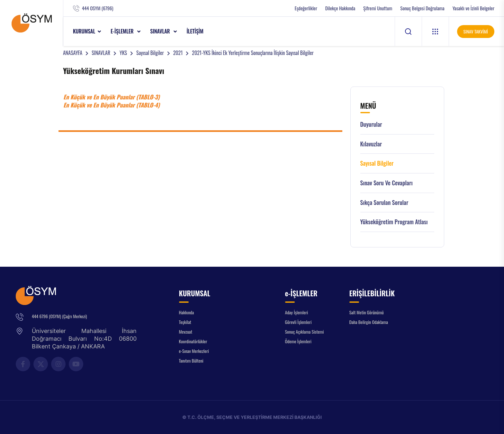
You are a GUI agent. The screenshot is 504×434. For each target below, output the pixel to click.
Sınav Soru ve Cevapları (387, 183)
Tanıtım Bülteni (191, 360)
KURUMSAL (84, 31)
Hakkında (187, 312)
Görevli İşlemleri (298, 322)
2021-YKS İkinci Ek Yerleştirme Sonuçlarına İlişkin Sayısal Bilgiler (253, 53)
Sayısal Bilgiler (150, 53)
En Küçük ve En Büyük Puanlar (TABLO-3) (112, 97)
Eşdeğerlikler (306, 8)
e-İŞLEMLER (123, 31)
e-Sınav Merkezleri (194, 351)
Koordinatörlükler (193, 341)
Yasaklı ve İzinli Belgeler (473, 8)
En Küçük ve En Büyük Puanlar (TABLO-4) (112, 105)
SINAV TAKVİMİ (476, 31)
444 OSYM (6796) (98, 8)
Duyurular (371, 124)
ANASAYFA (73, 53)
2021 (178, 53)
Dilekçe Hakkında (340, 8)
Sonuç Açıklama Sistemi (305, 332)
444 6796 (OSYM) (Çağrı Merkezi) (59, 316)
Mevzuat (186, 332)
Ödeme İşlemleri (298, 341)
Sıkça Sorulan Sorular (384, 203)
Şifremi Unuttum (378, 8)
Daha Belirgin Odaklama (369, 322)
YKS (123, 53)
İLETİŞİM (195, 31)
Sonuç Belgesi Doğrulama (422, 8)
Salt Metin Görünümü (367, 312)
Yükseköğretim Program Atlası (394, 222)
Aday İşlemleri (297, 312)
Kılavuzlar (371, 144)
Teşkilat (185, 322)
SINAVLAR (161, 31)
